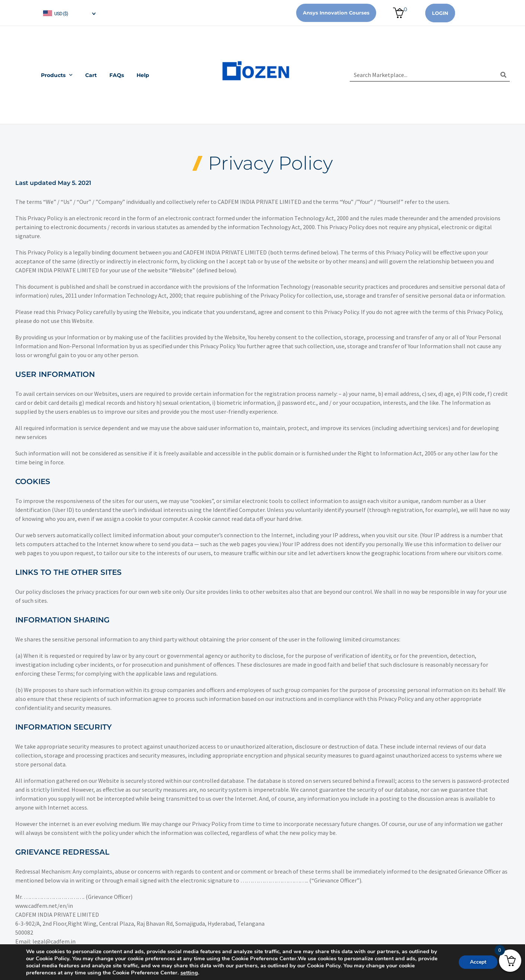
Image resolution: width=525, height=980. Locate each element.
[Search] (503, 75)
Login (440, 13)
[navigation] (69, 13)
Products (57, 75)
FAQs (117, 75)
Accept (478, 962)
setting (189, 973)
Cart (91, 75)
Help (143, 75)
